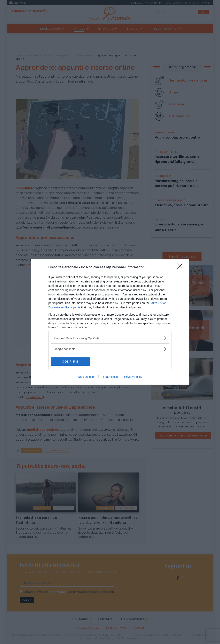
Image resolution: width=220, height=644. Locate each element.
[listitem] (110, 338)
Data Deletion (87, 377)
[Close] (181, 267)
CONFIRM (70, 362)
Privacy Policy (133, 377)
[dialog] (110, 322)
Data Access (110, 377)
